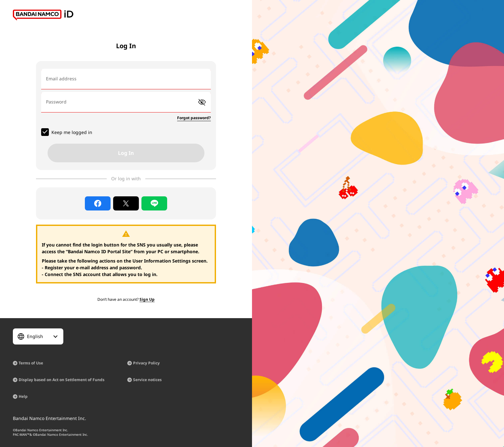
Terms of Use (31, 363)
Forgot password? (194, 118)
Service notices (147, 380)
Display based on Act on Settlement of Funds (62, 380)
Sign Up (147, 299)
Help (23, 396)
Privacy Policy (146, 363)
